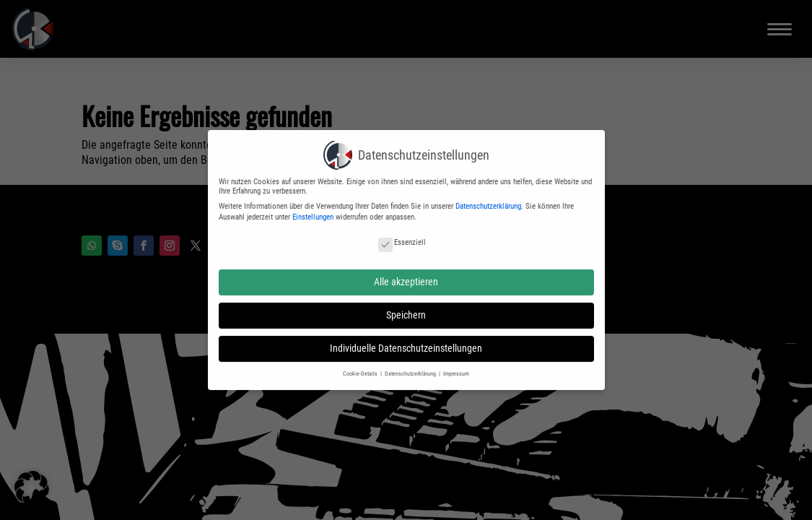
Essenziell (402, 236)
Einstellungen (313, 211)
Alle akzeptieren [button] (406, 275)
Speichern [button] (406, 308)
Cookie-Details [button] (361, 367)
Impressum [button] (456, 367)
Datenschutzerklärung (488, 200)
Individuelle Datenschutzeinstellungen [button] (406, 342)
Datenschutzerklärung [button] (411, 367)
